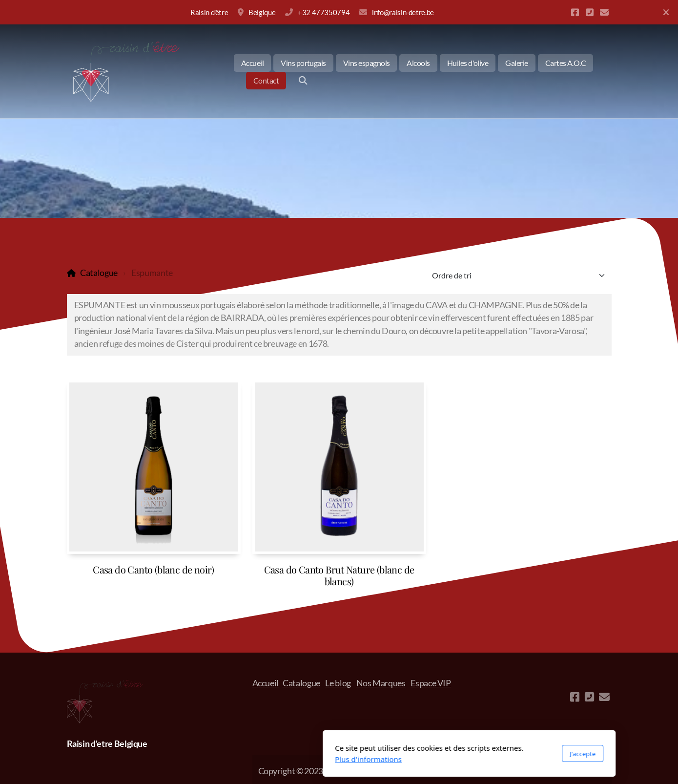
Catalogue (99, 273)
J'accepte (452, 754)
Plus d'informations (238, 759)
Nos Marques (381, 683)
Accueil (266, 683)
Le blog (338, 683)
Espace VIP (431, 683)
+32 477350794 (324, 12)
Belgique (262, 12)
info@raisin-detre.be (403, 12)
